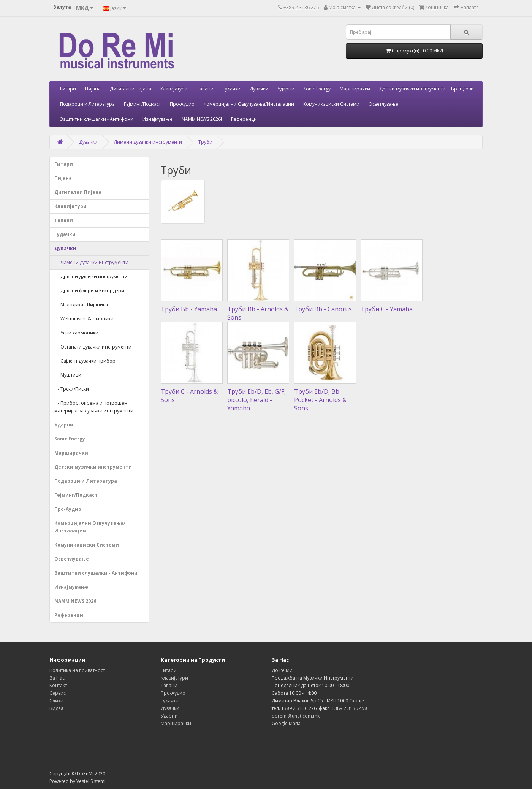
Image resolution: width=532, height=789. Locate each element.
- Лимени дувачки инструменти (91, 262)
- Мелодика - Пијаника (81, 305)
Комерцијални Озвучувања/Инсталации (249, 104)
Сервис (58, 693)
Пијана (93, 89)
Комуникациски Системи (331, 104)
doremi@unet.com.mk (296, 716)
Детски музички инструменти (412, 89)
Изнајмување (158, 119)
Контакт (58, 685)
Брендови (462, 89)
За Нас (57, 678)
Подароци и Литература (87, 104)
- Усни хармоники (76, 333)
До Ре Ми (282, 670)
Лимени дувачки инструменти (148, 142)
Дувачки (259, 89)
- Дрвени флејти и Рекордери (89, 291)
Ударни (286, 89)
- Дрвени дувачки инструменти (91, 276)
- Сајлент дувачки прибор (85, 361)
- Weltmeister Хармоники (84, 319)
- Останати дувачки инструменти (93, 347)
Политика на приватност (77, 670)
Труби (205, 142)
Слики (56, 701)
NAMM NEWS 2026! (202, 119)
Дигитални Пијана (131, 89)
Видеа (56, 708)
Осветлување (383, 104)
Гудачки (232, 89)
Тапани (205, 89)
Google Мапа (286, 723)
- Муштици (68, 375)
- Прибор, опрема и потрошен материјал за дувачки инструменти (94, 407)
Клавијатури (174, 89)
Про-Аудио (182, 104)
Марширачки (355, 89)
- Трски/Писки (72, 389)
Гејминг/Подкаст (142, 104)
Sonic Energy (317, 89)
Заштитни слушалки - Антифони (97, 119)
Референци (244, 119)
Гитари (68, 89)
